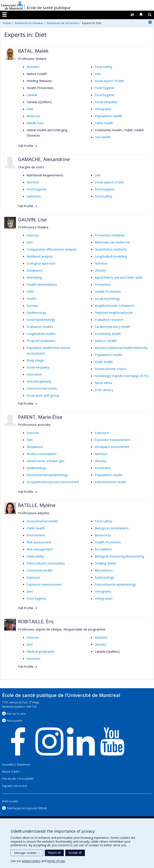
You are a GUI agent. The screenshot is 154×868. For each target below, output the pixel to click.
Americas (33, 116)
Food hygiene (105, 88)
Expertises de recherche (63, 23)
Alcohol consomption (42, 454)
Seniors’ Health (106, 341)
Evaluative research (109, 320)
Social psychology (107, 298)
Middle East (35, 123)
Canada (32, 95)
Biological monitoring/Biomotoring (119, 556)
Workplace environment (112, 447)
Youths (32, 298)
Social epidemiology (41, 320)
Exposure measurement (112, 440)
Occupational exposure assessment (53, 482)
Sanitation (34, 196)
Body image (35, 360)
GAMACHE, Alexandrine (44, 159)
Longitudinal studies (41, 334)
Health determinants (42, 284)
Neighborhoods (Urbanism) (115, 305)
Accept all (75, 853)
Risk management (40, 549)
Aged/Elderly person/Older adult (119, 277)
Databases (35, 270)
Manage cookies (27, 853)
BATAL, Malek (33, 51)
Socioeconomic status (111, 369)
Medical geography (41, 651)
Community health (108, 334)
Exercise (33, 235)
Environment (36, 535)
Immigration (103, 598)
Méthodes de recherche (112, 242)
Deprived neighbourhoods (114, 312)
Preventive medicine (110, 235)
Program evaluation (41, 341)
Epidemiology (36, 312)
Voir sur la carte (16, 714)
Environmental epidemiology (47, 475)
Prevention (103, 284)
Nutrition (33, 67)
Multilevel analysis (40, 256)
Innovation (34, 374)
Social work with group (43, 395)
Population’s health (108, 116)
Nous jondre (15, 721)
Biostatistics (104, 570)
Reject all (54, 853)
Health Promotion (108, 291)
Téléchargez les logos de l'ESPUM (27, 808)
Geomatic (34, 658)
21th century (104, 390)
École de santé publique (48, 8)
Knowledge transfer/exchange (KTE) (122, 376)
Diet (98, 74)
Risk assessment (39, 542)
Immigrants (103, 109)
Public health (104, 123)
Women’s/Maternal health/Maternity (121, 348)
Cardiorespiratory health (113, 327)
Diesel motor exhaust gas (46, 461)
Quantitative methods (111, 249)
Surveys (32, 305)
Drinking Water (106, 563)
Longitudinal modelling (111, 256)
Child (30, 291)
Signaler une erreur (15, 786)
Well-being (34, 277)
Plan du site (9, 779)
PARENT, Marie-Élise (40, 417)
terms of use (56, 861)
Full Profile (26, 146)
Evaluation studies (40, 327)
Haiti (30, 109)
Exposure (102, 433)
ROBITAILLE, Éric (36, 621)
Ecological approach (41, 263)
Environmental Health (110, 482)
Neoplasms (35, 447)
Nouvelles (8, 765)
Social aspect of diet (109, 81)
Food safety (103, 67)
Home (7, 23)
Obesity (101, 270)
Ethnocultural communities (46, 563)
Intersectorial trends (42, 388)
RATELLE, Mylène (37, 505)
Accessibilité (26, 779)
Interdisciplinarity (39, 381)
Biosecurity (103, 535)
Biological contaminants (112, 528)
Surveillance (103, 549)
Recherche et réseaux (29, 23)
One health (103, 137)
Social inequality (106, 102)
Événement (23, 765)
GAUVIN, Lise (32, 219)
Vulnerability (35, 556)
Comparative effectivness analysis (52, 249)
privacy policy (31, 861)
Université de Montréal (12, 5)
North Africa (103, 383)
